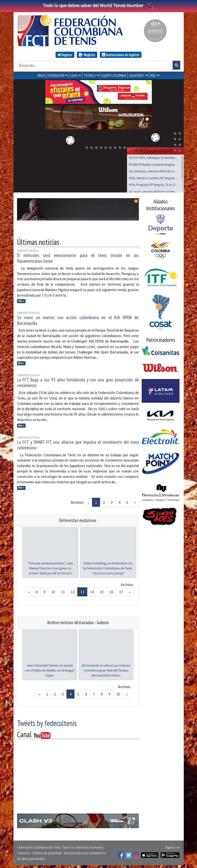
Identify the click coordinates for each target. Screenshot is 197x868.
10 (53, 591)
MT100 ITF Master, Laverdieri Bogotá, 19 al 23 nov (153, 164)
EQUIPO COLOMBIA (114, 75)
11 (63, 591)
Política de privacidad (47, 852)
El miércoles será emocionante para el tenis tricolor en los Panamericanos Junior (78, 257)
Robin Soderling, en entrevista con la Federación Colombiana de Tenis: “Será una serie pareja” (108, 567)
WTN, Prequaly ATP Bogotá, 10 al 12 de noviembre (153, 184)
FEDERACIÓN (56, 75)
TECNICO (90, 75)
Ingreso (65, 55)
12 (73, 591)
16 (111, 591)
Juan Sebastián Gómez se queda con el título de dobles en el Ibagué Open (50, 669)
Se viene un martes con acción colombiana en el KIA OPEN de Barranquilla (78, 319)
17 (121, 591)
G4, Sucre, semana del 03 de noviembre (153, 191)
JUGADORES (137, 75)
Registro (87, 55)
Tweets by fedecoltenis (47, 722)
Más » (21, 300)
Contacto (24, 852)
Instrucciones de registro (121, 55)
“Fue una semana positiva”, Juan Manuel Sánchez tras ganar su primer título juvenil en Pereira (50, 567)
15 (102, 591)
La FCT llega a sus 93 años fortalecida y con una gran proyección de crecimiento (78, 382)
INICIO (42, 75)
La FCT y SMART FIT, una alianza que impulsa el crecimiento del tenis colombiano (78, 444)
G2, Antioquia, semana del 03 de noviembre (153, 170)
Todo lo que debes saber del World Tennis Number (99, 5)
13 (82, 591)
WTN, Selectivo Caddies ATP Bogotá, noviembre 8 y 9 (153, 177)
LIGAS (74, 75)
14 (92, 591)
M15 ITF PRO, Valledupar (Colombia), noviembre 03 (153, 157)
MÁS (153, 75)
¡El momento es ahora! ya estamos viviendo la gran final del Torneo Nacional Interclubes (106, 669)
